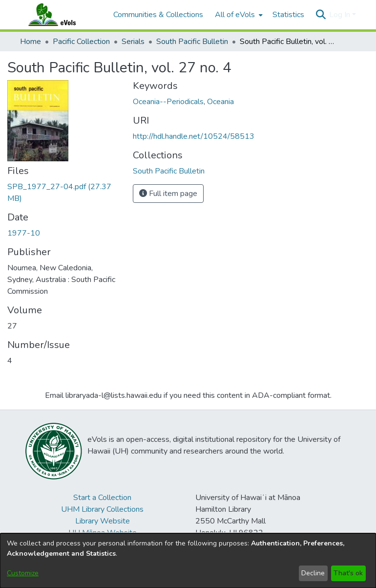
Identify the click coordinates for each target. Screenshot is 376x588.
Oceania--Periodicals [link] (168, 102)
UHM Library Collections (102, 509)
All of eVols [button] (235, 15)
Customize (23, 573)
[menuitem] (238, 15)
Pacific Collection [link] (81, 42)
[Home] (62, 15)
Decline (313, 573)
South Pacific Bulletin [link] (192, 42)
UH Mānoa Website (103, 533)
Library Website (103, 521)
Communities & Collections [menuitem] (158, 15)
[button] (321, 15)
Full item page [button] (168, 194)
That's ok (348, 573)
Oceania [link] (220, 102)
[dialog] (188, 561)
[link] (169, 171)
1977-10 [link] (24, 233)
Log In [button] (341, 15)
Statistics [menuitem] (288, 15)
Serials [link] (133, 42)
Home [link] (31, 42)
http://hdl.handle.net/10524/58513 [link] (194, 136)
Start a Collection (102, 498)
